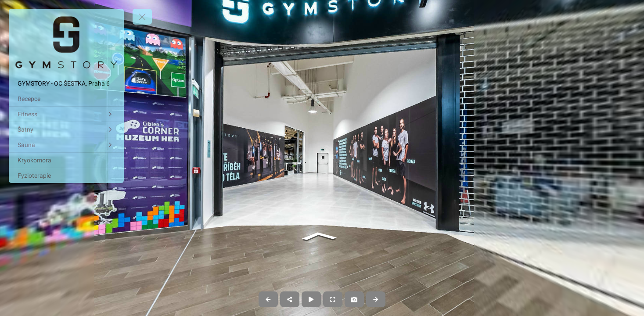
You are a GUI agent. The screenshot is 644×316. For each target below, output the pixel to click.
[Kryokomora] (66, 160)
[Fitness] (66, 114)
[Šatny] (66, 129)
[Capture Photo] (354, 299)
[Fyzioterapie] (66, 176)
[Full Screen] (333, 299)
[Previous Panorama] (268, 299)
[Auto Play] (311, 299)
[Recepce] (66, 99)
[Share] (290, 299)
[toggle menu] (142, 17)
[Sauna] (66, 145)
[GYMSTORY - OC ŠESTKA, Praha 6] (66, 83)
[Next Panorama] (376, 299)
